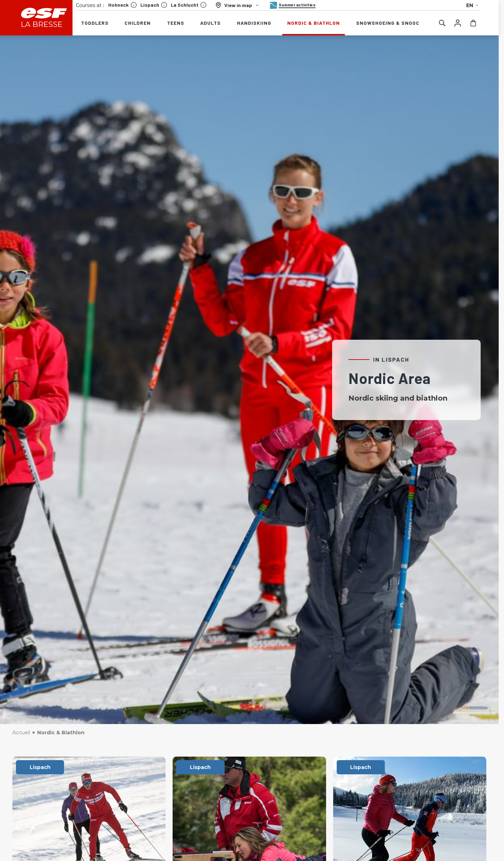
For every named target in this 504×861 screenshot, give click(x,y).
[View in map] (237, 5)
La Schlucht (189, 5)
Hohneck (123, 5)
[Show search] (442, 23)
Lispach (154, 5)
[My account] (458, 23)
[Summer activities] (292, 5)
